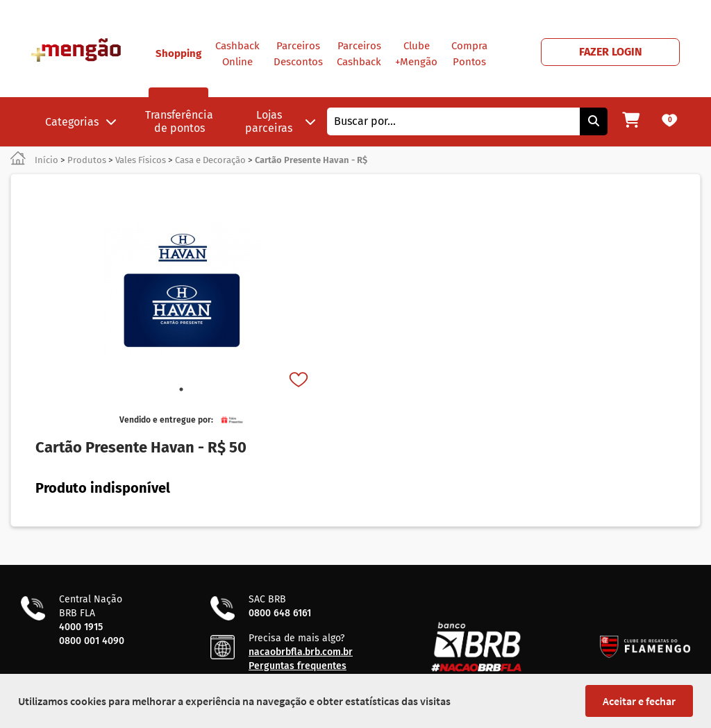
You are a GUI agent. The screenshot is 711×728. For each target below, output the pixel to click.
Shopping (178, 72)
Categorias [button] (81, 122)
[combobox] (453, 121)
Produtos (87, 160)
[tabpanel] (181, 289)
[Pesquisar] (594, 121)
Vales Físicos (141, 160)
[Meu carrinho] (631, 121)
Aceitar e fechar (639, 701)
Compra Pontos (469, 54)
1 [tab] (181, 389)
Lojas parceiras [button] (281, 121)
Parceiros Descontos (298, 54)
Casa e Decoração (210, 160)
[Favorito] (300, 381)
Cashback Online (237, 54)
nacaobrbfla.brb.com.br (301, 652)
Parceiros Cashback (359, 54)
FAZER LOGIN (611, 52)
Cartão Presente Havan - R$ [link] (311, 160)
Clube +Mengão (416, 54)
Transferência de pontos (179, 121)
